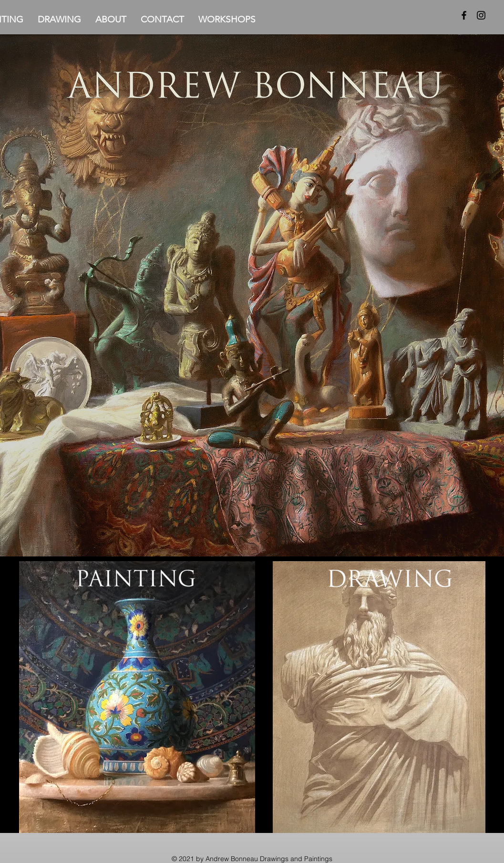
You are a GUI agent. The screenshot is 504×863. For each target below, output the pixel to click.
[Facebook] (464, 15)
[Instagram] (481, 15)
